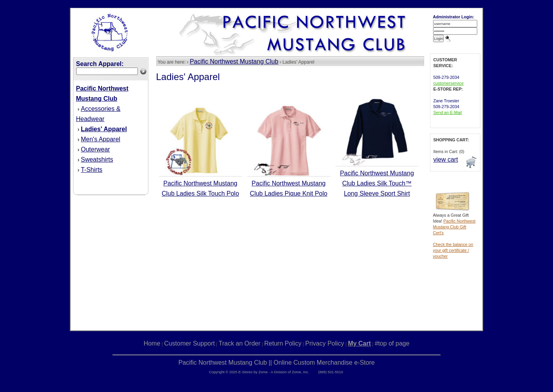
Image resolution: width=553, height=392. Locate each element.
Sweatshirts (97, 159)
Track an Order (240, 343)
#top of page (392, 343)
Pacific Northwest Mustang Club (234, 61)
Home (152, 343)
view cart (446, 159)
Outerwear (95, 149)
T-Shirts (92, 170)
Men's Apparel (101, 139)
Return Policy (283, 343)
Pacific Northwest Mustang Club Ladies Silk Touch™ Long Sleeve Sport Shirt (377, 183)
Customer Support (189, 343)
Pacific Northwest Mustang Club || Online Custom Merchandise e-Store (277, 363)
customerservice (449, 83)
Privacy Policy (325, 343)
